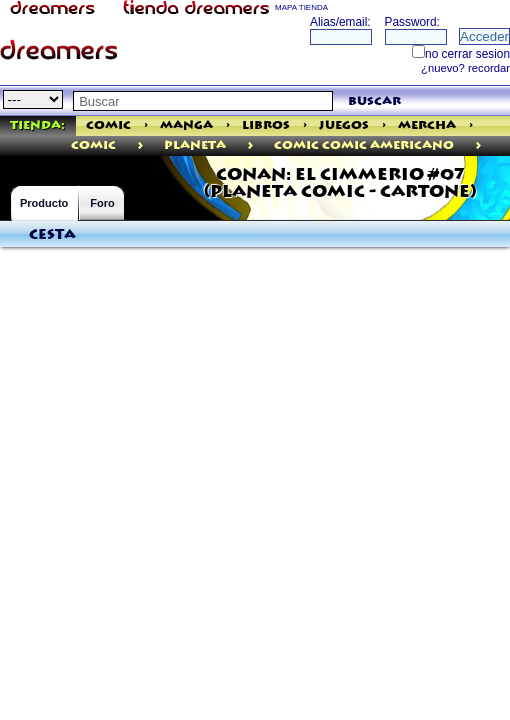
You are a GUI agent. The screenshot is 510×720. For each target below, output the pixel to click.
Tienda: (37, 125)
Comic (108, 125)
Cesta (52, 235)
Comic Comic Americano (364, 145)
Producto (44, 203)
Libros (266, 125)
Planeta (195, 145)
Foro (102, 203)
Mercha (427, 125)
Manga (186, 125)
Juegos (344, 125)
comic (93, 145)
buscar (374, 101)
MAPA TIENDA (301, 7)
